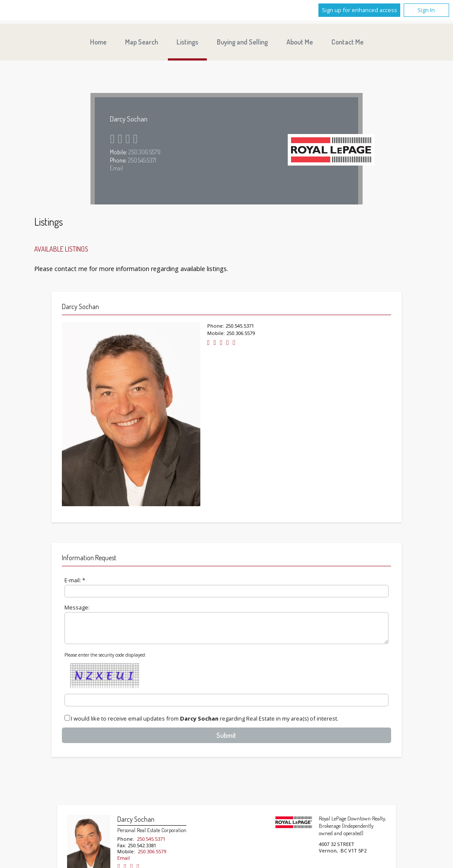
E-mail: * (75, 580)
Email (116, 168)
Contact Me (347, 42)
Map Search (141, 42)
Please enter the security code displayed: (105, 660)
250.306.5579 (145, 152)
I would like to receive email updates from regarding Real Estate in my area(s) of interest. (205, 724)
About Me (300, 42)
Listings (187, 42)
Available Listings (61, 249)
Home (98, 42)
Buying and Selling (242, 42)
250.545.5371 (142, 160)
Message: (77, 607)
